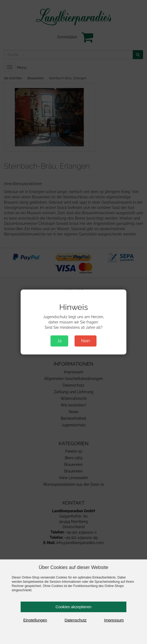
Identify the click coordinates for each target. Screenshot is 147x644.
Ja (59, 341)
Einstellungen (35, 620)
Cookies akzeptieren (73, 607)
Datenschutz (75, 620)
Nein (86, 341)
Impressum (114, 620)
